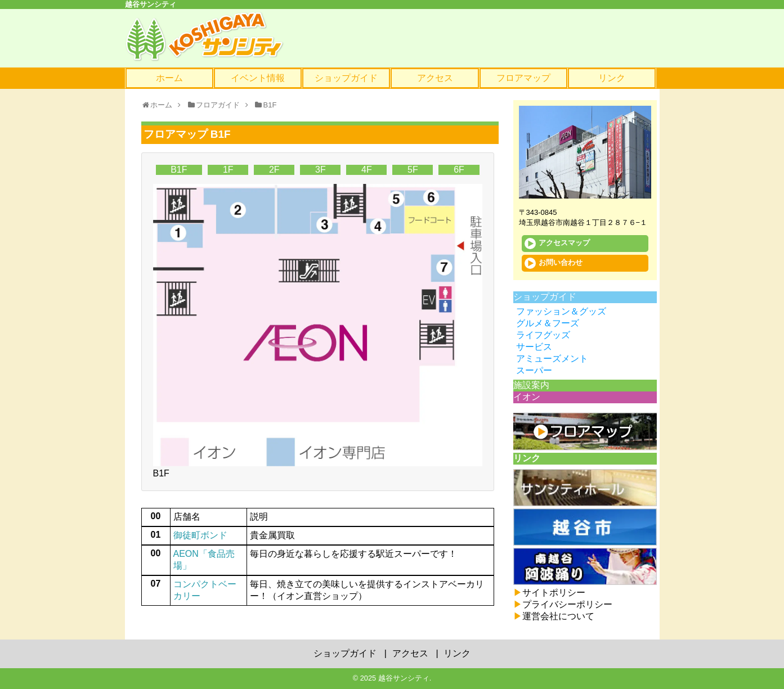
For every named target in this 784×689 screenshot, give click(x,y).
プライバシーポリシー (563, 604)
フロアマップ (523, 78)
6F (459, 170)
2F (274, 170)
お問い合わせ (554, 263)
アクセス (435, 78)
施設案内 (531, 385)
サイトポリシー (549, 593)
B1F (179, 170)
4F (367, 170)
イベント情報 (258, 78)
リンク (612, 78)
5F (413, 170)
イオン (527, 397)
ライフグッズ (543, 335)
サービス (534, 347)
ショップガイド (346, 78)
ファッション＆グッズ (561, 311)
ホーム (169, 78)
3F (321, 170)
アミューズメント (552, 359)
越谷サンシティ (404, 678)
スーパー (534, 370)
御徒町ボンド (200, 535)
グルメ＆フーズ (548, 323)
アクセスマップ (557, 244)
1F (228, 170)
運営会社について (554, 616)
